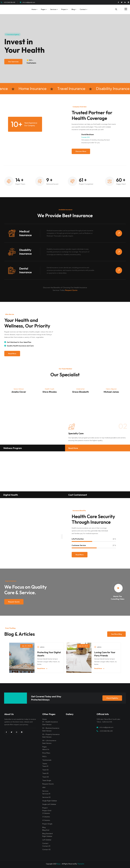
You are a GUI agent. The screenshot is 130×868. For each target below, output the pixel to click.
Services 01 (46, 794)
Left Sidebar (47, 840)
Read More (12, 354)
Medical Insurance (25, 233)
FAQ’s (44, 756)
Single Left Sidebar (49, 804)
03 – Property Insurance (51, 734)
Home (34, 9)
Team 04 (46, 777)
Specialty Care (76, 433)
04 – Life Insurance (49, 740)
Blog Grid (46, 830)
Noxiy (59, 864)
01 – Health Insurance (50, 722)
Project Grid (47, 811)
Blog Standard (47, 834)
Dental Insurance (25, 270)
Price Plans (46, 753)
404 (44, 787)
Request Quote (71, 290)
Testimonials (47, 760)
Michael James (111, 392)
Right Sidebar (47, 836)
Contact (83, 9)
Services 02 (46, 797)
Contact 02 (46, 849)
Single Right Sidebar (50, 801)
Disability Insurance (25, 252)
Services (53, 9)
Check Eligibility (112, 698)
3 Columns (46, 817)
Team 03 (45, 773)
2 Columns (46, 813)
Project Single (47, 824)
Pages (43, 9)
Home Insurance (36, 89)
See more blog (116, 634)
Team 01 (45, 766)
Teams (45, 764)
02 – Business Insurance (51, 728)
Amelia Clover (19, 392)
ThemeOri (81, 864)
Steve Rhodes (50, 392)
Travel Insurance (75, 89)
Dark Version (47, 725)
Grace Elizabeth (80, 392)
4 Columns (46, 820)
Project (64, 9)
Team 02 (45, 770)
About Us (46, 749)
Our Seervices (13, 62)
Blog (73, 9)
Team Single (47, 780)
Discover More (81, 151)
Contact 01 (46, 846)
